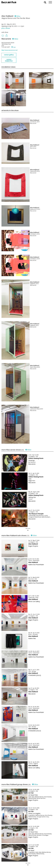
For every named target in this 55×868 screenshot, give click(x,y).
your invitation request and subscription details (11, 857)
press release (6, 28)
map (14, 47)
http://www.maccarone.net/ (10, 50)
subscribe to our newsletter (11, 861)
